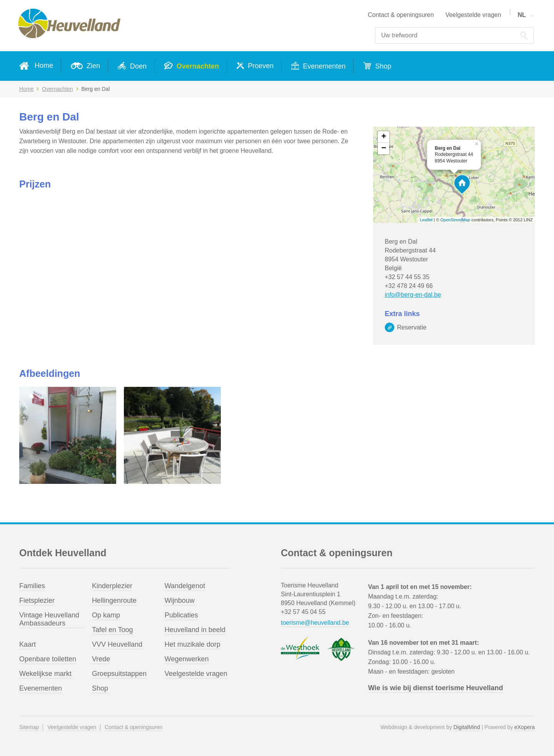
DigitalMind (467, 727)
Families (32, 586)
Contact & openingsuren (401, 15)
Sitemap (29, 727)
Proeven (260, 66)
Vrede (101, 659)
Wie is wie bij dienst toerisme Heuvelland (436, 688)
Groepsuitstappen (119, 674)
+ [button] (384, 137)
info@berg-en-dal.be (413, 295)
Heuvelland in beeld (195, 630)
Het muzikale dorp (193, 644)
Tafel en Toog (113, 630)
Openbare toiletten (48, 659)
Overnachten (197, 66)
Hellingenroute (114, 600)
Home (44, 65)
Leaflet (426, 220)
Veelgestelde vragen (473, 15)
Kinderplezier (112, 586)
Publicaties (181, 615)
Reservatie (412, 327)
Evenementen (323, 66)
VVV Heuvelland (117, 644)
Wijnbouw (180, 600)
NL (521, 15)
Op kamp (106, 615)
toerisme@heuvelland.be (315, 623)
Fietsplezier (37, 600)
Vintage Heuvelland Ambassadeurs (49, 619)
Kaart (28, 644)
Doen (137, 66)
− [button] (384, 149)
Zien (92, 66)
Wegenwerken (187, 659)
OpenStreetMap (456, 220)
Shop (382, 66)
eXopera (525, 727)
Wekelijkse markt (45, 674)
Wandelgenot (185, 586)
